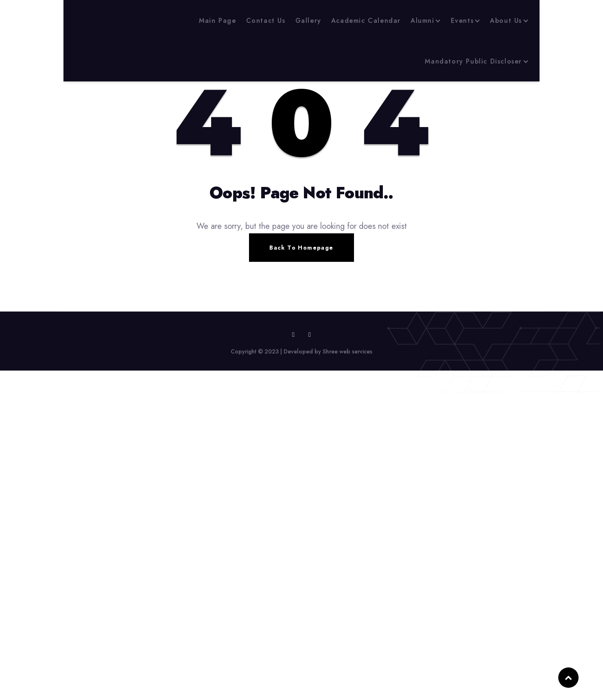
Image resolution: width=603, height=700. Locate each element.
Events (462, 21)
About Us (506, 21)
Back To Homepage (301, 248)
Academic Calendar (366, 21)
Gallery (308, 21)
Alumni (423, 21)
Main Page (217, 21)
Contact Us (266, 21)
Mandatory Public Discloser (473, 61)
